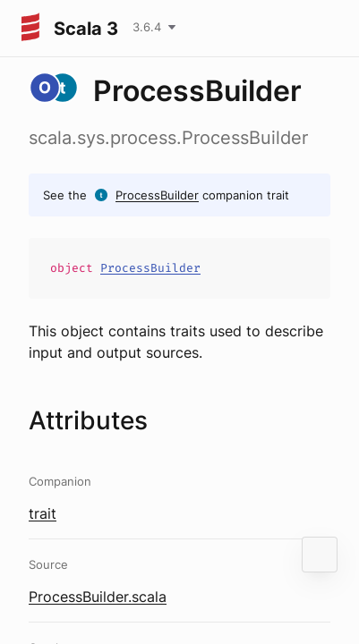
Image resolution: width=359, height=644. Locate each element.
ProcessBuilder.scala (98, 597)
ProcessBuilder (157, 195)
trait (43, 513)
